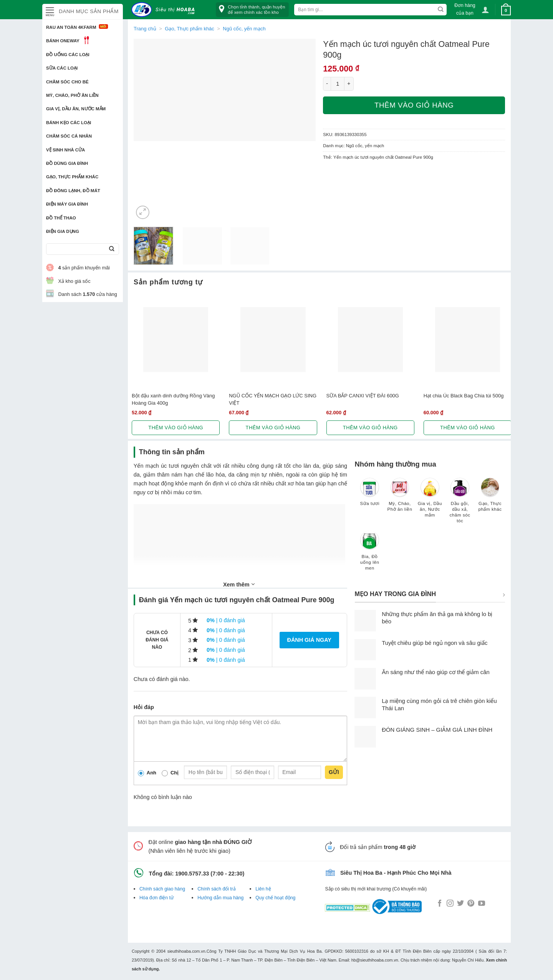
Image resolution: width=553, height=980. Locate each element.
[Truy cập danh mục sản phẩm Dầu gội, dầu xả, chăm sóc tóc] (460, 504)
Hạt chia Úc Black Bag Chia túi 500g (464, 396)
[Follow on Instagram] (450, 904)
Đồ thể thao (61, 218)
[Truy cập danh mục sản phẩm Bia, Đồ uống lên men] (370, 554)
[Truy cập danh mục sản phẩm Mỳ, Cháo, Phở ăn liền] (400, 498)
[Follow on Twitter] (460, 904)
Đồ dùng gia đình (67, 163)
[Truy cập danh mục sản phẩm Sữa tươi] (370, 495)
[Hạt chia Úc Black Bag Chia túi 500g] (468, 340)
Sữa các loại (62, 68)
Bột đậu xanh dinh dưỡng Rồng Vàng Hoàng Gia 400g (173, 399)
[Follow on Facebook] (440, 904)
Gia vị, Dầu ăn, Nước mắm (76, 109)
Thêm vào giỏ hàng (414, 105)
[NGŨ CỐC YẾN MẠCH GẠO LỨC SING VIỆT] (273, 340)
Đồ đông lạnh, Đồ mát (73, 191)
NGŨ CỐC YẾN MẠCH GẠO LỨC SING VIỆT (273, 399)
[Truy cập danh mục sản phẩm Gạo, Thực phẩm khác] (490, 498)
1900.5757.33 (192, 874)
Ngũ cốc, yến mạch (244, 29)
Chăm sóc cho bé (67, 82)
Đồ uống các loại (68, 55)
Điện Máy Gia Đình (67, 204)
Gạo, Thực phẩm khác (72, 177)
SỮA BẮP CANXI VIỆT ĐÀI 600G (363, 396)
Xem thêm (239, 584)
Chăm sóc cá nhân (69, 136)
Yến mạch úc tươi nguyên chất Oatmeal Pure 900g (383, 157)
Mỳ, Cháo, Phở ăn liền (72, 95)
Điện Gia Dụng (63, 231)
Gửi (334, 772)
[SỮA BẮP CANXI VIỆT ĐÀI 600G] (370, 340)
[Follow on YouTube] (482, 904)
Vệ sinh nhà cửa (65, 150)
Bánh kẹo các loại (69, 123)
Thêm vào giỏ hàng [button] (176, 428)
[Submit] (112, 249)
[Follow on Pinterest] (471, 904)
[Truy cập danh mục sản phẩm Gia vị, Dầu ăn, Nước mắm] (430, 501)
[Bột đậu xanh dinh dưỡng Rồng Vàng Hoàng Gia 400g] (176, 340)
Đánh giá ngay (309, 640)
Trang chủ (145, 29)
